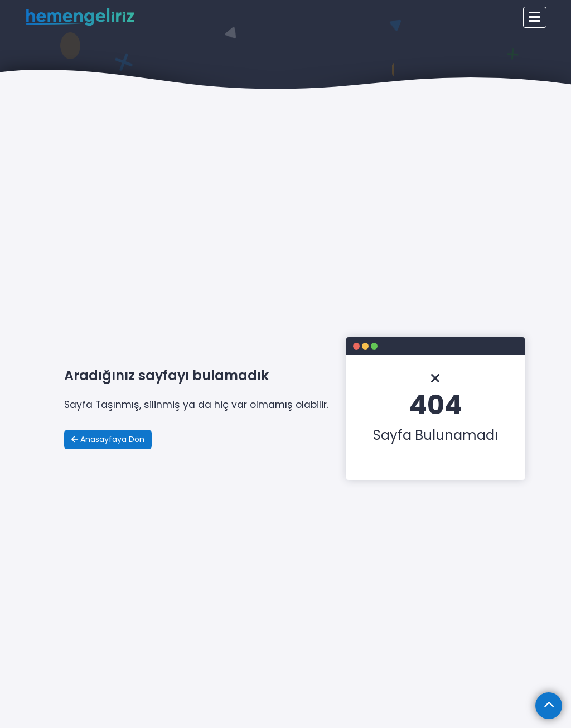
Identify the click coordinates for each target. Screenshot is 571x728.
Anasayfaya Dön (108, 439)
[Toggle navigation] (535, 17)
